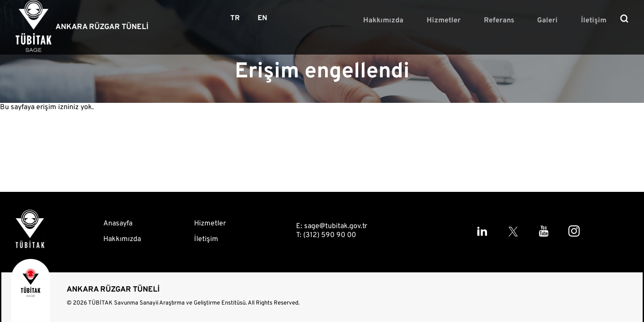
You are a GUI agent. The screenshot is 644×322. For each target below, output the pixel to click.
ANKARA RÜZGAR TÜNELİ (102, 27)
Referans (519, 20)
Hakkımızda (419, 20)
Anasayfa (118, 224)
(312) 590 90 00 (330, 235)
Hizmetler (471, 20)
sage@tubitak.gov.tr (336, 226)
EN (262, 18)
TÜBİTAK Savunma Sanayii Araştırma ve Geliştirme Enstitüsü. (167, 303)
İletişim (598, 20)
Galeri (559, 20)
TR (235, 18)
